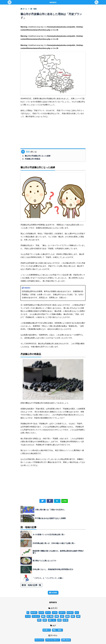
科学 (39, 620)
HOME (53, 593)
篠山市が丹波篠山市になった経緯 (38, 156)
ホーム (24, 9)
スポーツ (62, 612)
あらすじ (34, 612)
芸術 (45, 620)
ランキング (36, 616)
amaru (53, 2)
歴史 (73, 616)
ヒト (77, 612)
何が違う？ (47, 630)
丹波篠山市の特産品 (32, 159)
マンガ (28, 616)
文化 (62, 616)
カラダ (41, 612)
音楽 (59, 620)
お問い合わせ (66, 640)
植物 (67, 616)
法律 (78, 616)
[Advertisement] (53, 134)
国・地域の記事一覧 (31, 585)
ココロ (55, 612)
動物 (43, 616)
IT (28, 612)
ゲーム (48, 612)
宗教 (57, 616)
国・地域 (33, 9)
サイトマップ (39, 640)
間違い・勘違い (57, 630)
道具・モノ (52, 620)
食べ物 (65, 620)
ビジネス (70, 612)
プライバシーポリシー (53, 640)
